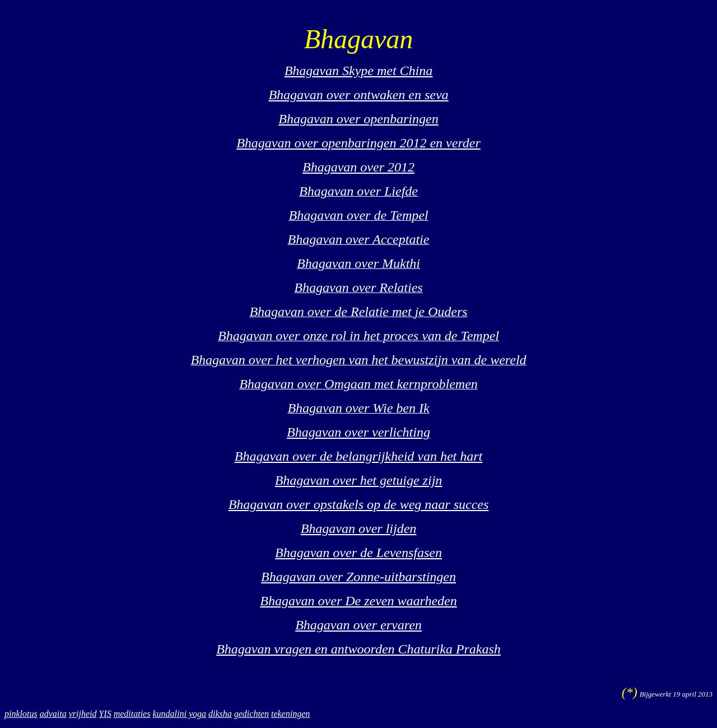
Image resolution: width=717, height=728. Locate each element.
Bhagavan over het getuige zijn (359, 480)
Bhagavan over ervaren (358, 625)
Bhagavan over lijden (359, 528)
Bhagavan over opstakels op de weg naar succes (359, 504)
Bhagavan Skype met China (359, 71)
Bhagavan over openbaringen (358, 119)
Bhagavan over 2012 (358, 167)
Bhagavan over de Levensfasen (358, 553)
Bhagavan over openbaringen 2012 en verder (358, 143)
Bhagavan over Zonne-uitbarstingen (358, 577)
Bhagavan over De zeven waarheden (358, 601)
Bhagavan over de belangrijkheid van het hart (359, 456)
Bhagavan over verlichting (358, 432)
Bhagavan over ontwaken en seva (358, 95)
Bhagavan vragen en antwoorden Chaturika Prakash (358, 649)
